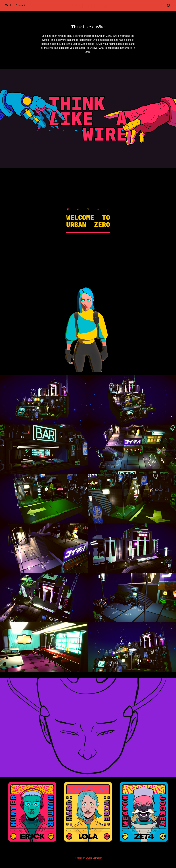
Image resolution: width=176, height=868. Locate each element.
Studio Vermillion (94, 858)
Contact (20, 5)
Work (8, 5)
